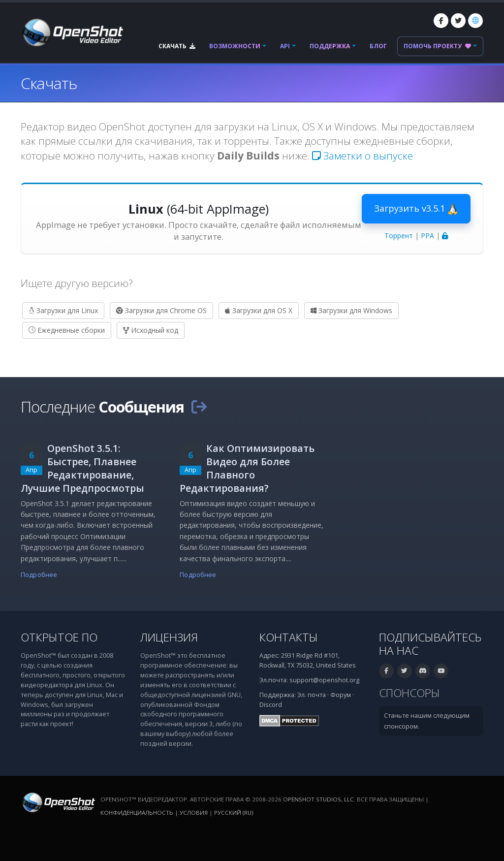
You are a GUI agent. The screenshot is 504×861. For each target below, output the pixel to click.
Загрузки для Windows (351, 310)
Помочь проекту (437, 46)
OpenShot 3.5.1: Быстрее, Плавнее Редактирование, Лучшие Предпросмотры (82, 468)
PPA (427, 236)
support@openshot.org (324, 680)
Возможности (235, 46)
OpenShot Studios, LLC (318, 799)
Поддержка (330, 46)
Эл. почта (312, 695)
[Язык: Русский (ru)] (475, 21)
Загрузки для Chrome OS (161, 310)
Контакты (289, 637)
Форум (341, 695)
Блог (378, 46)
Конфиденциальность (137, 813)
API (285, 46)
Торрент (399, 236)
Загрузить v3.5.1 (416, 209)
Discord (271, 705)
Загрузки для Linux (63, 310)
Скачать (177, 46)
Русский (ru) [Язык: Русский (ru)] (234, 813)
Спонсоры (409, 693)
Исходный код (151, 330)
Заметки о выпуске (362, 156)
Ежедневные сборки (67, 330)
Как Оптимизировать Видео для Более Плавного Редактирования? (247, 468)
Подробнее (39, 575)
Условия (194, 813)
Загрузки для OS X (259, 310)
